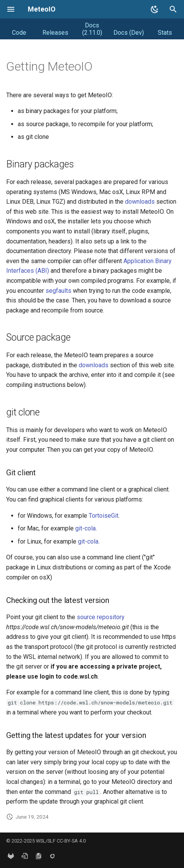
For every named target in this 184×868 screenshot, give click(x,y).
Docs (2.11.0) (92, 29)
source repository (101, 617)
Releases (55, 33)
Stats (165, 33)
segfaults (58, 291)
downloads (140, 202)
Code (19, 33)
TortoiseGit (104, 516)
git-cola (85, 528)
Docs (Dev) (129, 33)
